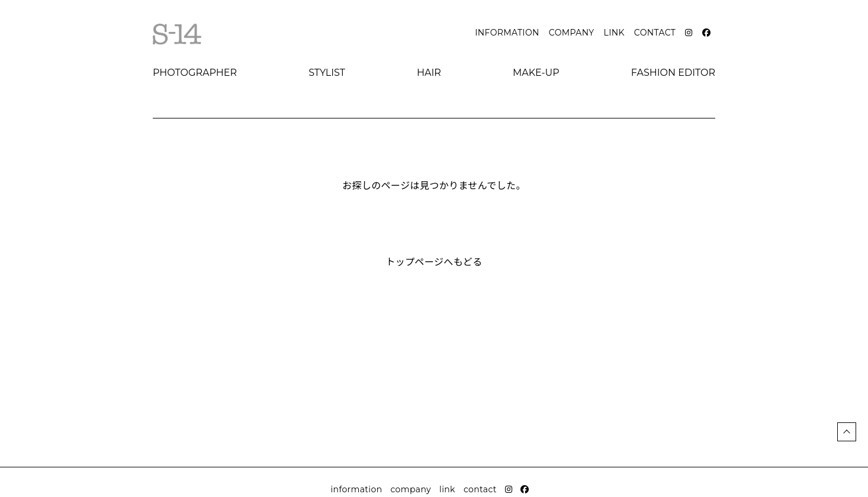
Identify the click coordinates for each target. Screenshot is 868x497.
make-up (536, 73)
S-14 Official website (177, 34)
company (572, 33)
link (614, 33)
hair (429, 73)
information (507, 33)
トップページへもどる (434, 262)
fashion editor (673, 73)
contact (655, 33)
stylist (327, 73)
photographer (195, 73)
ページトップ (847, 432)
